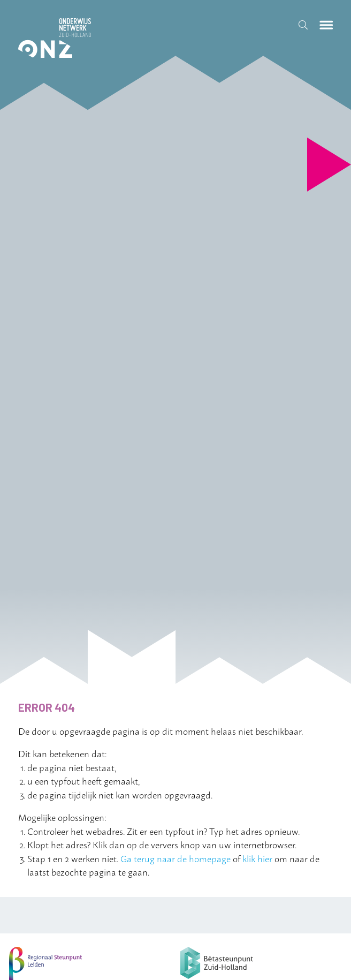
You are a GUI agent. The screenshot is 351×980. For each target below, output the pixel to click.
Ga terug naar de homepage (175, 858)
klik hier (257, 858)
